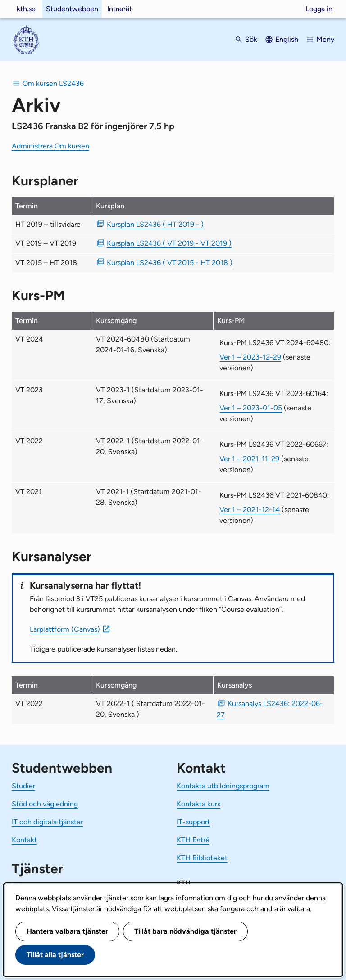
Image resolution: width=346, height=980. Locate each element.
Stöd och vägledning (45, 804)
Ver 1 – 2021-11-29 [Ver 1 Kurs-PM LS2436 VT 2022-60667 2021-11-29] (249, 459)
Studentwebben (72, 9)
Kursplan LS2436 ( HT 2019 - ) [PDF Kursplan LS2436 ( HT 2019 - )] (155, 224)
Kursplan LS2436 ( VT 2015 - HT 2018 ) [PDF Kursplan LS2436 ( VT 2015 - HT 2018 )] (170, 263)
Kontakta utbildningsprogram (223, 786)
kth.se (26, 9)
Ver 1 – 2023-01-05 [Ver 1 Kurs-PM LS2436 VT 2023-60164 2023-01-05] (251, 408)
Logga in (319, 9)
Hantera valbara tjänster (67, 931)
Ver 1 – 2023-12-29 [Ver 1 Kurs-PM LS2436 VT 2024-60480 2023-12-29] (250, 357)
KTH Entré (193, 840)
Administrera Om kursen (50, 146)
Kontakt (24, 840)
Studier (23, 786)
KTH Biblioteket (202, 858)
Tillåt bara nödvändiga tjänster (185, 931)
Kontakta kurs (198, 804)
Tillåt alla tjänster (55, 955)
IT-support (193, 822)
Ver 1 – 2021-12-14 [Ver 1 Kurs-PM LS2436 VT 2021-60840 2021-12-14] (250, 510)
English (287, 39)
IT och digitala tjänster (47, 822)
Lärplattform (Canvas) (65, 629)
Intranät (120, 9)
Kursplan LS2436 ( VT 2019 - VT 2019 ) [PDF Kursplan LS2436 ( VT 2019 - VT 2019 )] (169, 243)
